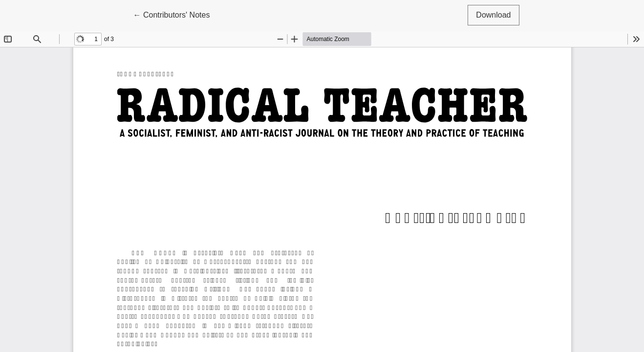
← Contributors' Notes (175, 14)
